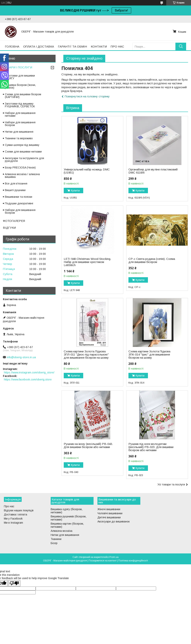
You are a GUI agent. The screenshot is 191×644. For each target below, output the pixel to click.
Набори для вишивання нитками (20, 114)
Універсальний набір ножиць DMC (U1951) (87, 171)
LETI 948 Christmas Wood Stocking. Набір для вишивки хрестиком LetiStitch (87, 262)
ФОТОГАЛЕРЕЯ (14, 221)
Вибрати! (121, 10)
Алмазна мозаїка (61, 531)
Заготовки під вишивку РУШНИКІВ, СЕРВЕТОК (20, 105)
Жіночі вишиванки (109, 509)
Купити (75, 191)
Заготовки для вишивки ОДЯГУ (20, 77)
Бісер (54, 543)
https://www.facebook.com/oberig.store (28, 379)
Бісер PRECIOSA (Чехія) (20, 168)
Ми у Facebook (13, 519)
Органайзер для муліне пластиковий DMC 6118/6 (153, 171)
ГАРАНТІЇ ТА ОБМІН (72, 46)
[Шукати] (181, 46)
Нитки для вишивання (19, 132)
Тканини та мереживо (19, 138)
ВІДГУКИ (9, 228)
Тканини (56, 539)
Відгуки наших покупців (19, 510)
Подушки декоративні (19, 203)
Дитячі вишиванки (109, 517)
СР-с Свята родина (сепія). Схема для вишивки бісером (152, 260)
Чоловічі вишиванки (110, 513)
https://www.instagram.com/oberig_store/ (29, 372)
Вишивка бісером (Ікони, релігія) (20, 86)
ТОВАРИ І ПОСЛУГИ (18, 67)
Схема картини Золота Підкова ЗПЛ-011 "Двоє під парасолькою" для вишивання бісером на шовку (86, 355)
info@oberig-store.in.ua (21, 357)
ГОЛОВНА (12, 46)
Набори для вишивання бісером (20, 124)
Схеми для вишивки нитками (23, 152)
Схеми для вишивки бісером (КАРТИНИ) (23, 96)
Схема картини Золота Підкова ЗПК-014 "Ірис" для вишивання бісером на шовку (149, 355)
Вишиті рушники (15, 190)
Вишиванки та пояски (19, 197)
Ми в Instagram (13, 523)
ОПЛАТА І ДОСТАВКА (39, 46)
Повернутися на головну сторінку (87, 96)
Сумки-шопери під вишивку (22, 145)
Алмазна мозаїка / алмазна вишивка (22, 176)
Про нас (9, 506)
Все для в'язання (16, 183)
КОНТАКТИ (99, 46)
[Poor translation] (14, 583)
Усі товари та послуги (171, 484)
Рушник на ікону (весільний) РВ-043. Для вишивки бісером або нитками (88, 446)
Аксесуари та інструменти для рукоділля (24, 160)
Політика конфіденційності (133, 561)
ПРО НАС (117, 46)
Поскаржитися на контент (103, 561)
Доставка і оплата (15, 514)
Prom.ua (114, 557)
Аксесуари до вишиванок (114, 521)
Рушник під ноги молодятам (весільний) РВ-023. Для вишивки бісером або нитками (151, 447)
